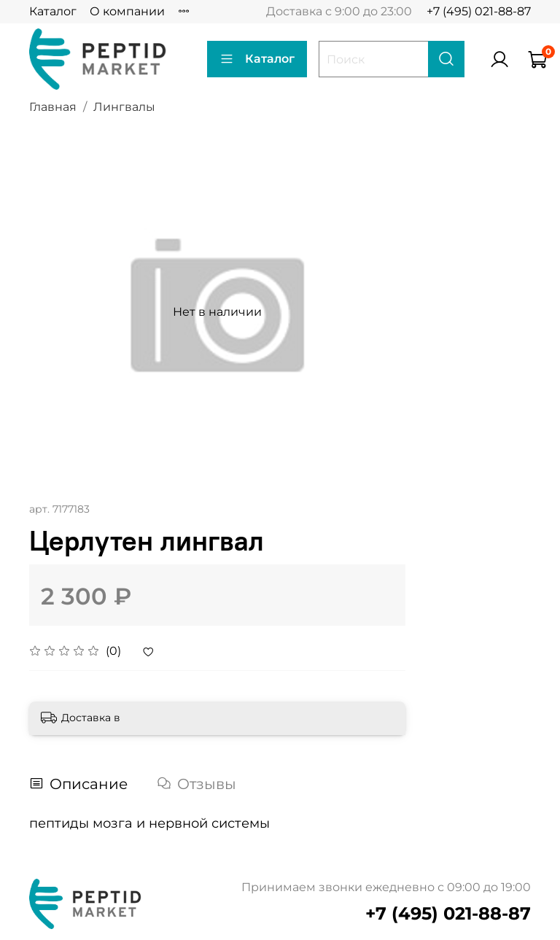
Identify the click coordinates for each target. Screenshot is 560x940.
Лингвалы (124, 107)
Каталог (53, 11)
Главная (53, 107)
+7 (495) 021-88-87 (479, 11)
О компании (127, 11)
